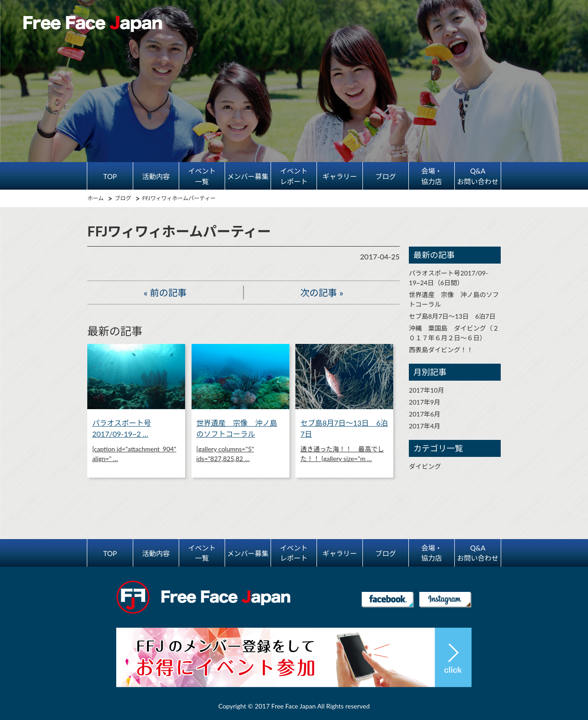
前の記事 (168, 292)
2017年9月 (425, 402)
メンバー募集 (248, 176)
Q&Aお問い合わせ (478, 176)
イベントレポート (294, 176)
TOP (110, 176)
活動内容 (156, 176)
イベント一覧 (202, 176)
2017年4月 (425, 426)
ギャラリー (340, 176)
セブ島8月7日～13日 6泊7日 (452, 316)
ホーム (96, 198)
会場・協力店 (432, 176)
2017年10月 (427, 390)
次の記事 (319, 292)
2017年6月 (425, 414)
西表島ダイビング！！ (441, 350)
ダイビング (425, 466)
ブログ (386, 176)
